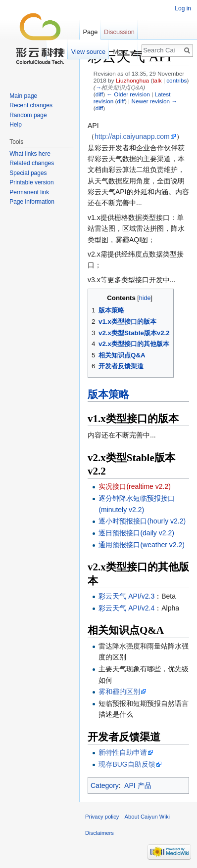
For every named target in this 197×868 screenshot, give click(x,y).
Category (105, 785)
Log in (183, 8)
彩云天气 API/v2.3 (126, 596)
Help (16, 125)
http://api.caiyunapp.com (132, 136)
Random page (28, 115)
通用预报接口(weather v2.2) (141, 545)
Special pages (28, 173)
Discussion (119, 32)
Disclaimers (99, 833)
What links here (30, 154)
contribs (176, 80)
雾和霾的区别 (119, 692)
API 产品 (138, 785)
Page (90, 32)
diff (99, 94)
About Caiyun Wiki (147, 817)
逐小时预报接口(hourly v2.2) (142, 521)
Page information (32, 202)
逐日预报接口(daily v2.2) (136, 533)
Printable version (31, 182)
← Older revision (128, 94)
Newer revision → (154, 101)
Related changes (32, 163)
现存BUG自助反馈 (127, 764)
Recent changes (31, 105)
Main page (23, 96)
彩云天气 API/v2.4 (126, 608)
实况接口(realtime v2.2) (134, 486)
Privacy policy (102, 817)
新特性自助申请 (123, 752)
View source (88, 52)
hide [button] (145, 298)
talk (157, 80)
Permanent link (29, 192)
